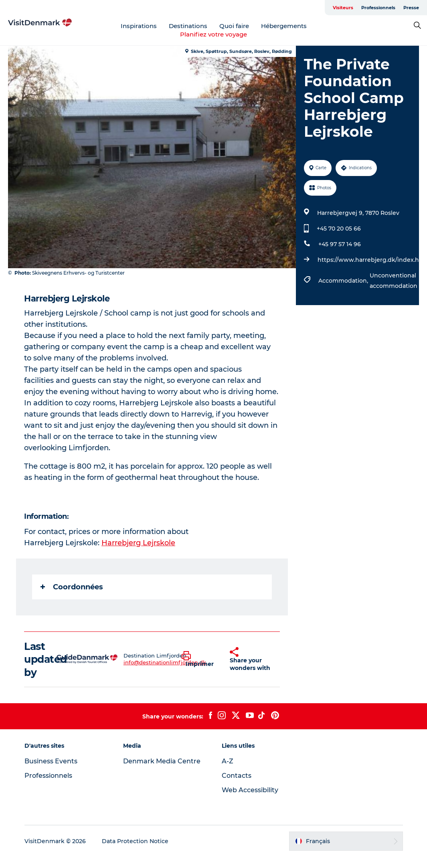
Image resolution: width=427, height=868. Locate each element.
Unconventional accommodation (394, 281)
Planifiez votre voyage (213, 34)
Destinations (188, 26)
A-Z (228, 761)
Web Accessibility (250, 790)
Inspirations (139, 26)
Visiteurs (343, 8)
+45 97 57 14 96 (340, 244)
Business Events (51, 761)
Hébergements (284, 26)
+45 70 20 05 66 (339, 229)
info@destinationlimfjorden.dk (165, 662)
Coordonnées (72, 587)
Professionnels (378, 8)
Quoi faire (234, 26)
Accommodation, (344, 281)
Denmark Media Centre (162, 761)
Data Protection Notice (135, 841)
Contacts (237, 776)
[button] (200, 660)
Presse (411, 8)
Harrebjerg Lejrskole (138, 543)
